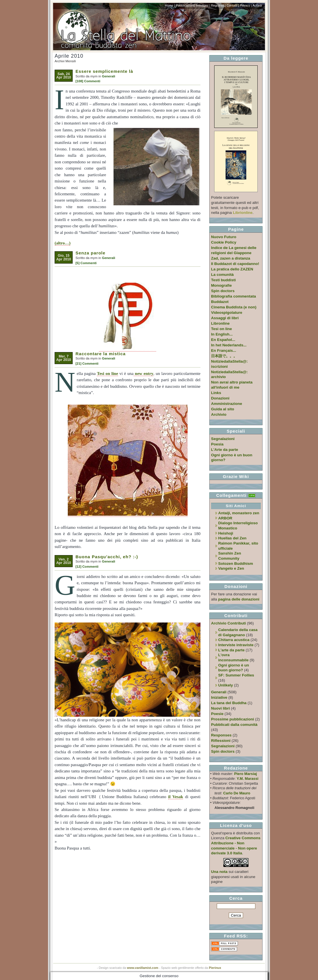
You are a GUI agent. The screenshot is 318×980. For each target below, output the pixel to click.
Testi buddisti (223, 280)
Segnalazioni (223, 439)
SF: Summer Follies (236, 675)
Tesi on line (108, 373)
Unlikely (226, 685)
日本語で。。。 (224, 356)
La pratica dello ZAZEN (232, 269)
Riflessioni (221, 741)
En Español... (223, 340)
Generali (108, 76)
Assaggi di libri (225, 318)
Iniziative (219, 697)
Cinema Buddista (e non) (234, 307)
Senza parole (91, 253)
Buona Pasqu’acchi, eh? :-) (107, 557)
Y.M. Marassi (248, 779)
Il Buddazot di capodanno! (235, 264)
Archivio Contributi (228, 623)
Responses (221, 735)
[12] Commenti (87, 567)
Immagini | (203, 5)
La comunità (222, 275)
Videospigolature (227, 313)
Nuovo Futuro (224, 237)
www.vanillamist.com (143, 968)
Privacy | (246, 5)
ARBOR (225, 518)
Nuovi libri (220, 708)
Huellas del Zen (232, 538)
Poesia (217, 444)
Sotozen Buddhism (236, 564)
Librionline (243, 213)
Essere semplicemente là (104, 71)
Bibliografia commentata (233, 296)
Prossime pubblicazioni (232, 719)
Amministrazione (226, 404)
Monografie (221, 285)
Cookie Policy (224, 242)
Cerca (236, 898)
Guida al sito (223, 409)
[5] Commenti (86, 263)
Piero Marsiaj (246, 774)
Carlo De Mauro (237, 793)
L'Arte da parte (224, 450)
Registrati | (218, 5)
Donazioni (220, 398)
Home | (170, 5)
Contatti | (233, 5)
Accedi (257, 5)
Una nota (219, 872)
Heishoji (226, 533)
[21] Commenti (87, 364)
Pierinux (215, 968)
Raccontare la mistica (101, 354)
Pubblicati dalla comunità (234, 725)
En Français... (223, 351)
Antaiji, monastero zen (239, 513)
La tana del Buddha (229, 703)
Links (216, 393)
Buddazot (220, 302)
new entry (143, 373)
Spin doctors (223, 291)
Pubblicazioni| (185, 5)
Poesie (217, 714)
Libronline (220, 323)
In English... (222, 334)
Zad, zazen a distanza (231, 258)
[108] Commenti (88, 81)
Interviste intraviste (236, 645)
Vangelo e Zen (231, 568)
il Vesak (176, 797)
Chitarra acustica (234, 640)
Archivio (219, 414)
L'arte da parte (231, 650)
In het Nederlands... (229, 345)
